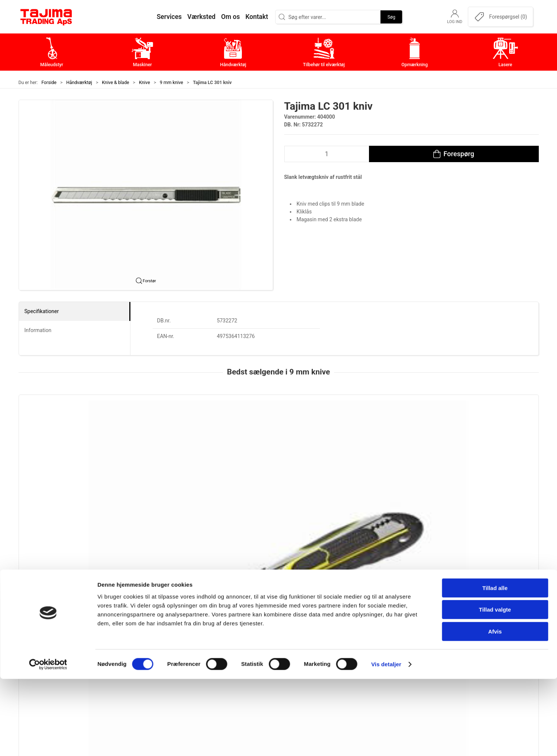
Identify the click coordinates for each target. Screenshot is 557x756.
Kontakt (390, 630)
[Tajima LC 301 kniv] (489, 433)
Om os (388, 619)
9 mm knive (171, 83)
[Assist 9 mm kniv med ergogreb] (173, 433)
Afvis (495, 709)
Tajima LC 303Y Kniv (259, 479)
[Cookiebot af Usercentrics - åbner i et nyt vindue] (48, 741)
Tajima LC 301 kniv (467, 479)
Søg (391, 17)
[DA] (46, 17)
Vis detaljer (386, 741)
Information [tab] (38, 330)
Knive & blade (115, 83)
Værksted (392, 642)
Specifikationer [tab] (42, 311)
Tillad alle (495, 665)
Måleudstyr (221, 619)
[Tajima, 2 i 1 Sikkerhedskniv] (68, 433)
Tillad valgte (495, 687)
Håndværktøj (79, 83)
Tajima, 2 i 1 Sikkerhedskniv (57, 479)
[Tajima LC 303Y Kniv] (278, 433)
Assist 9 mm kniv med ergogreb (167, 479)
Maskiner (218, 630)
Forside (49, 83)
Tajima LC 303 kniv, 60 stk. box (376, 479)
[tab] (274, 532)
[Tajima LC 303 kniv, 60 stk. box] (384, 433)
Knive (145, 83)
